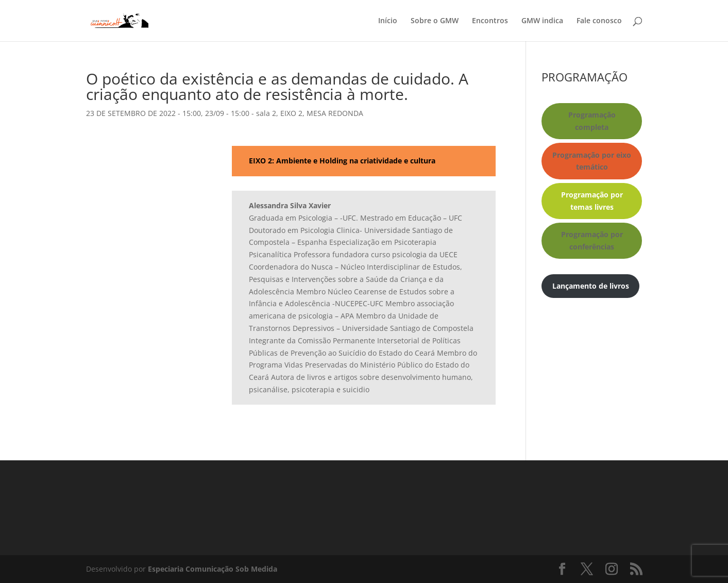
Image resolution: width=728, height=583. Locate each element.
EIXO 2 (291, 113)
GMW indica (542, 21)
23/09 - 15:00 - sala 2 (241, 113)
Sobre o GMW (435, 21)
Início (388, 21)
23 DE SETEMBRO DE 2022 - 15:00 (143, 113)
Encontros (490, 21)
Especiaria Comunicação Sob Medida (213, 569)
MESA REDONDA (335, 113)
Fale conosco (599, 21)
